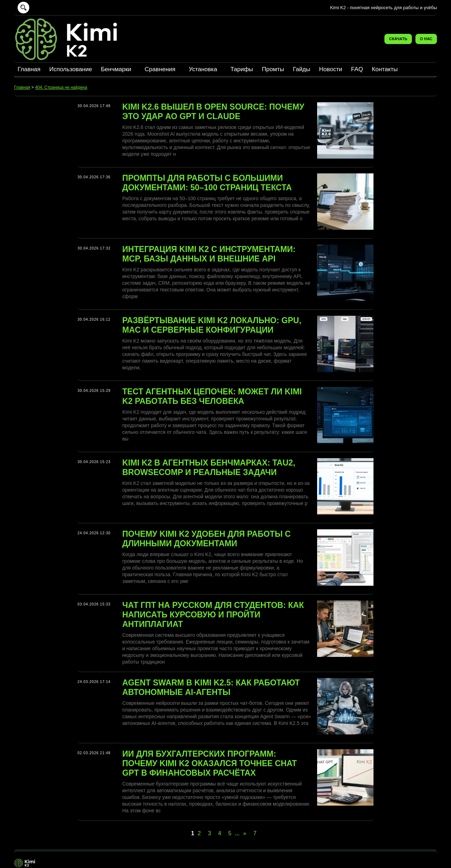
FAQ (357, 69)
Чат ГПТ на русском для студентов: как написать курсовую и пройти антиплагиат (213, 615)
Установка (203, 69)
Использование (71, 69)
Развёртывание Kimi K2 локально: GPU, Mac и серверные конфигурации (212, 325)
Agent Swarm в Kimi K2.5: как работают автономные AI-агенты (211, 687)
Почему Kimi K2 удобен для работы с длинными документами (206, 539)
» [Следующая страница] (245, 833)
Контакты (385, 69)
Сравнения (160, 69)
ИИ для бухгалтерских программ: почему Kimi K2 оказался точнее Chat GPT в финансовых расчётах (209, 763)
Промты (273, 69)
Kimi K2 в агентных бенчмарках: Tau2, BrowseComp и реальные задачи (209, 467)
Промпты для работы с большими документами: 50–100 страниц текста (207, 183)
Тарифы (242, 69)
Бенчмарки (116, 69)
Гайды (301, 69)
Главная (29, 69)
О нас (426, 39)
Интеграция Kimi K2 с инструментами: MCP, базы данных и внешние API (209, 254)
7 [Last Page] (255, 833)
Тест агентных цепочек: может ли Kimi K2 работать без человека (212, 396)
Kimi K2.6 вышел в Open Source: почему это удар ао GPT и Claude (213, 112)
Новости (331, 69)
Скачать (398, 39)
